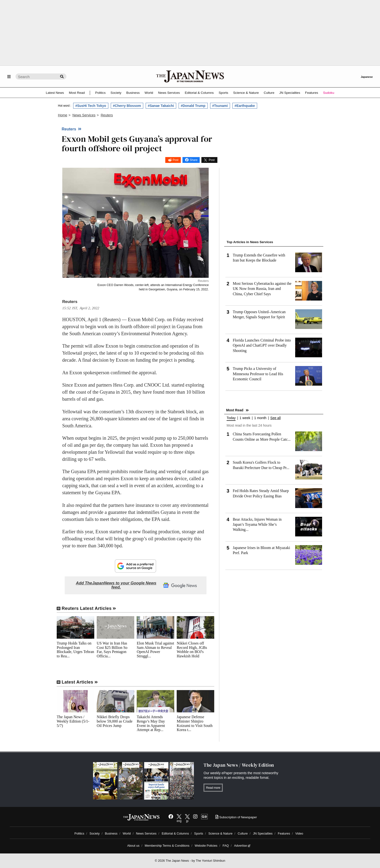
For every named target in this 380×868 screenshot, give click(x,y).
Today (231, 418)
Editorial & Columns (199, 93)
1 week (245, 418)
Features (312, 93)
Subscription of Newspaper (236, 817)
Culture (269, 93)
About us (133, 846)
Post (175, 160)
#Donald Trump (193, 106)
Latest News (55, 93)
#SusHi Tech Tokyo (91, 106)
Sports (223, 93)
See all (275, 418)
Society (116, 93)
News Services (169, 93)
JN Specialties (290, 93)
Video (299, 833)
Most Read (77, 93)
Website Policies (206, 846)
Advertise (242, 846)
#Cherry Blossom (127, 106)
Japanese (367, 77)
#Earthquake (245, 106)
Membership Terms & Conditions (167, 846)
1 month (260, 418)
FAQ (226, 846)
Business (133, 93)
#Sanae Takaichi (161, 106)
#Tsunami (220, 106)
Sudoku (329, 93)
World (149, 93)
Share (194, 160)
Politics (100, 93)
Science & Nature (246, 93)
